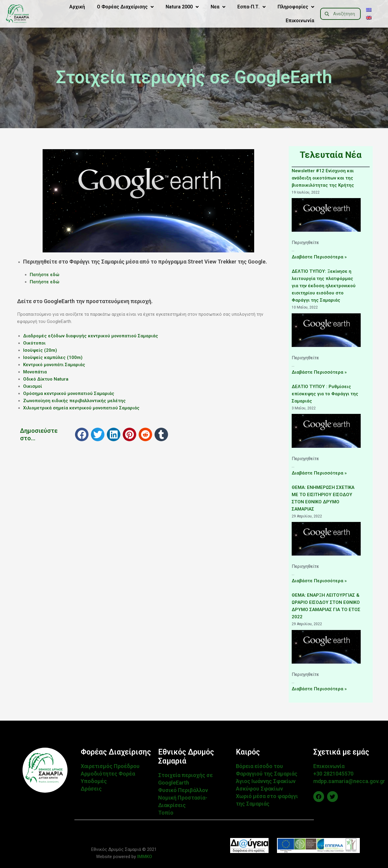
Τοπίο (166, 813)
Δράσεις (91, 789)
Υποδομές (94, 781)
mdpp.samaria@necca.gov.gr (349, 781)
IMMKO (144, 857)
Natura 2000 (182, 7)
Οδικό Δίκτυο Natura (46, 379)
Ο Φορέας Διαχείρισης (125, 7)
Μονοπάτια (35, 372)
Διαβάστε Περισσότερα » (319, 257)
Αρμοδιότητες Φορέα (108, 774)
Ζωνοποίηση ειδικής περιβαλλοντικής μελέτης (74, 401)
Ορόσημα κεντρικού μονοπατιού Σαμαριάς (69, 393)
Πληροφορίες (296, 7)
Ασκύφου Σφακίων (259, 789)
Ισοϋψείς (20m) (40, 350)
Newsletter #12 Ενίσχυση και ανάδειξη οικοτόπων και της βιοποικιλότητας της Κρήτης (323, 178)
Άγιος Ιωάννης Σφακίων (266, 781)
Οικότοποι (34, 343)
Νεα (218, 7)
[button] (82, 434)
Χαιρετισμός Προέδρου (110, 766)
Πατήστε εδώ (45, 275)
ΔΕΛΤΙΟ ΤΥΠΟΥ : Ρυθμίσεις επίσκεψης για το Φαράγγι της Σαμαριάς (325, 394)
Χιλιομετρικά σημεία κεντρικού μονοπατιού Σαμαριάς (81, 408)
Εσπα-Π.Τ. (251, 7)
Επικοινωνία (300, 21)
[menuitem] (369, 10)
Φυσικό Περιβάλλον (183, 790)
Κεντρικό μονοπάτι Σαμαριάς (54, 365)
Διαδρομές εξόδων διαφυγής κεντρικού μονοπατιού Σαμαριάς (91, 336)
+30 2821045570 (333, 774)
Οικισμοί (33, 386)
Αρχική (77, 7)
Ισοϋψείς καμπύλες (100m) (53, 357)
